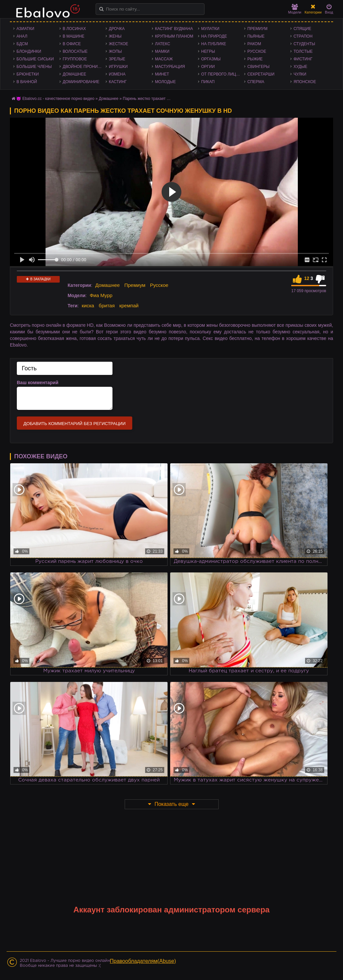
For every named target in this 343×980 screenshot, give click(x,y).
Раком (254, 44)
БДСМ (22, 44)
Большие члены (34, 67)
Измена (117, 74)
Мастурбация (170, 67)
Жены (115, 36)
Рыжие (255, 59)
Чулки (300, 74)
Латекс (163, 44)
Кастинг (118, 82)
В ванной (27, 82)
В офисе (72, 44)
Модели (295, 9)
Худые (300, 67)
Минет (162, 74)
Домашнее (74, 74)
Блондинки (29, 51)
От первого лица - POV (223, 74)
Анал (22, 36)
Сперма (256, 82)
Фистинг (303, 59)
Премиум (257, 29)
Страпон (303, 36)
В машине (74, 36)
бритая (107, 306)
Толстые (303, 51)
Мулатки (210, 29)
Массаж (164, 59)
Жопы (115, 51)
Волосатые (75, 51)
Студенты (304, 44)
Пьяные (256, 36)
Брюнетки (28, 74)
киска (88, 306)
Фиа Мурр (101, 295)
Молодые (165, 82)
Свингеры (258, 67)
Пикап (208, 82)
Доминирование (81, 82)
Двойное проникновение (84, 67)
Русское (257, 51)
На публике (214, 44)
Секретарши (261, 74)
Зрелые (117, 59)
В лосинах (74, 29)
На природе (214, 36)
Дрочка (117, 29)
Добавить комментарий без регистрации (75, 424)
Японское (305, 82)
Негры (208, 51)
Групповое (75, 59)
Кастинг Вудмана (174, 29)
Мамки (162, 51)
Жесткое (119, 44)
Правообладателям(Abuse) (143, 961)
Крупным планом (174, 36)
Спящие (302, 29)
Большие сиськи (35, 59)
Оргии (208, 67)
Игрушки (118, 67)
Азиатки (25, 29)
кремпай (129, 306)
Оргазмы (211, 59)
